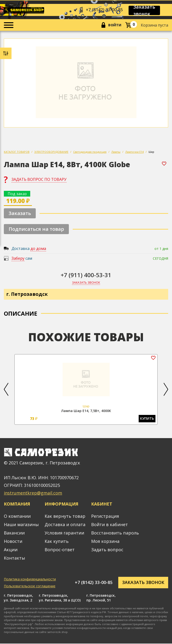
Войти (115, 25)
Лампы (116, 152)
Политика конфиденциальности (30, 580)
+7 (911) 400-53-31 (86, 275)
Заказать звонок (145, 11)
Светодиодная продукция (90, 152)
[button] (6, 390)
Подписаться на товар (36, 229)
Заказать (20, 213)
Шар (151, 152)
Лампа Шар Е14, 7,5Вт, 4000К (86, 411)
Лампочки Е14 (134, 152)
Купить (147, 419)
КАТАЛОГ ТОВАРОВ (17, 152)
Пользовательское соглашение (30, 586)
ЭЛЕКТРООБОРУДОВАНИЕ (51, 152)
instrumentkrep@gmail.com (33, 494)
